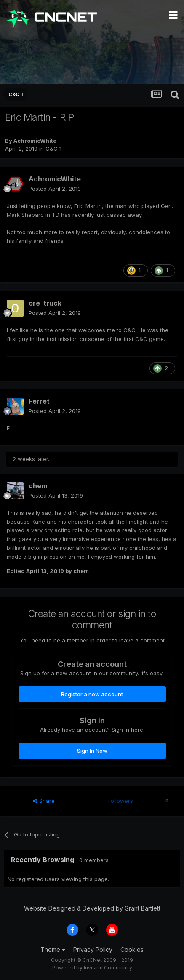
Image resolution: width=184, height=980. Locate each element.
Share (44, 801)
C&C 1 (53, 149)
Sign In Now (92, 751)
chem (38, 486)
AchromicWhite (35, 141)
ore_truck (45, 303)
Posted (55, 189)
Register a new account (92, 694)
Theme (53, 949)
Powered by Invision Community (92, 968)
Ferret (39, 401)
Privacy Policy (93, 949)
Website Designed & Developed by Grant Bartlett (92, 908)
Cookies (132, 949)
